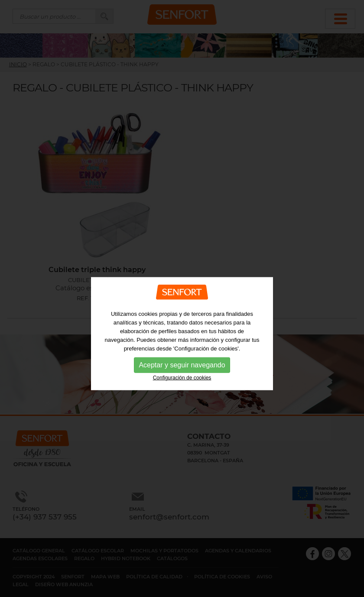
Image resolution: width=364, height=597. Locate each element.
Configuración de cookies (182, 388)
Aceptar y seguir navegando (182, 375)
